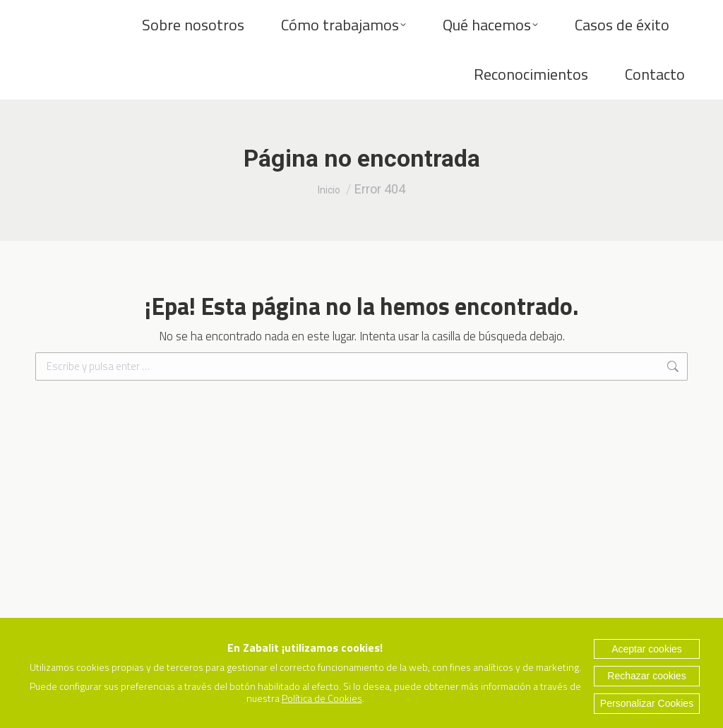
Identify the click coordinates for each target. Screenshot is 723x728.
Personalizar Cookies (647, 703)
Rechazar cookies (646, 676)
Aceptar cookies (647, 649)
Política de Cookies (322, 698)
